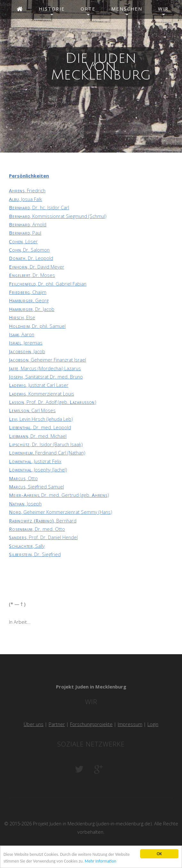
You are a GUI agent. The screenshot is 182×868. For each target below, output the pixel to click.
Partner (57, 724)
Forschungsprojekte (91, 724)
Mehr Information (101, 863)
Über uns (34, 724)
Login (153, 724)
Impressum (130, 724)
